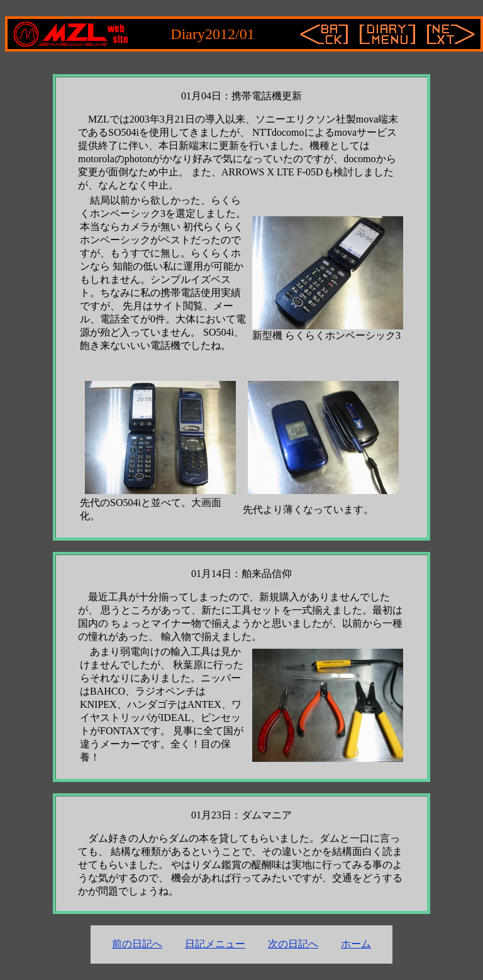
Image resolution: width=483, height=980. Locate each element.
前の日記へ (137, 944)
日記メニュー (215, 944)
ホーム (356, 944)
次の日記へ (293, 944)
